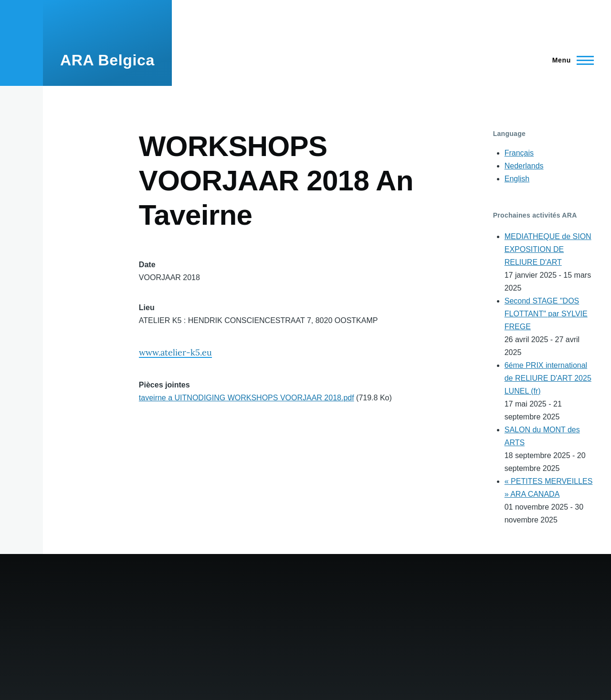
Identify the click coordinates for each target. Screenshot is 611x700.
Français (519, 153)
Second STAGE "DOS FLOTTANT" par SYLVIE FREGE (546, 314)
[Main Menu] (570, 60)
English (517, 179)
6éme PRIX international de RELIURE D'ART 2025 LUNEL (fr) (548, 378)
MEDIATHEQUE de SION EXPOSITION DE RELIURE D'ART (548, 249)
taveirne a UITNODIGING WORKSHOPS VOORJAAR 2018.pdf (247, 398)
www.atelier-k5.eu (175, 352)
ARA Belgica (107, 60)
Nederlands (524, 166)
